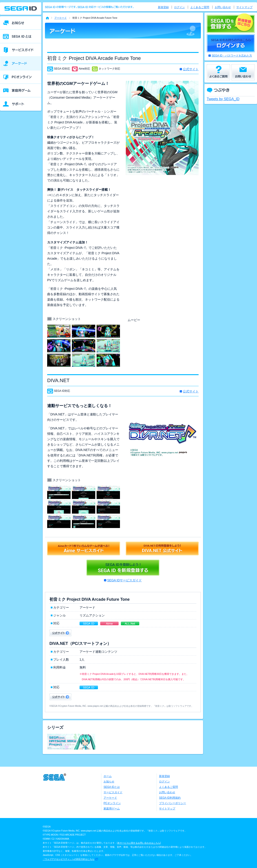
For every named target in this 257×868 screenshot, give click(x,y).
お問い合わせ (223, 7)
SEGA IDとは (112, 787)
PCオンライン (112, 803)
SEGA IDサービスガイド (124, 580)
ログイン (179, 7)
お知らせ (109, 782)
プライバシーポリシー (173, 803)
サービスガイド (113, 792)
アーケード (61, 18)
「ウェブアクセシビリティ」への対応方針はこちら (69, 859)
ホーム (108, 776)
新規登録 (163, 7)
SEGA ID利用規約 (170, 798)
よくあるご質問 (200, 7)
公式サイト (191, 69)
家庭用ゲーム (112, 809)
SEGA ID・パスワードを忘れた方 (232, 56)
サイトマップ (244, 7)
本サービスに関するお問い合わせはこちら (139, 843)
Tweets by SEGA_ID (223, 99)
